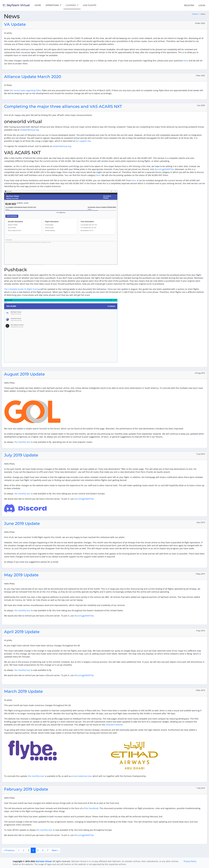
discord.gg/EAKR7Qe (164, 169)
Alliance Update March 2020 (33, 77)
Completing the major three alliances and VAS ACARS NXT (63, 106)
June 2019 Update (22, 523)
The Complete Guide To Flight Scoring (22, 289)
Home (38, 5)
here (186, 61)
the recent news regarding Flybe (25, 90)
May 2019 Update (21, 575)
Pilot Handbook (91, 808)
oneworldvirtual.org (29, 130)
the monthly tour (22, 442)
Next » (55, 850)
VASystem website (114, 725)
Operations (52, 5)
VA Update (15, 24)
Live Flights (90, 5)
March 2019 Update (23, 691)
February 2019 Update (26, 789)
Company (71, 5)
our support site (83, 141)
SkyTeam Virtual (44, 861)
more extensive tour (83, 776)
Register (189, 5)
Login (202, 5)
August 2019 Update (24, 374)
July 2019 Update (21, 455)
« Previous (9, 850)
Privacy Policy (190, 861)
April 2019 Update (22, 632)
